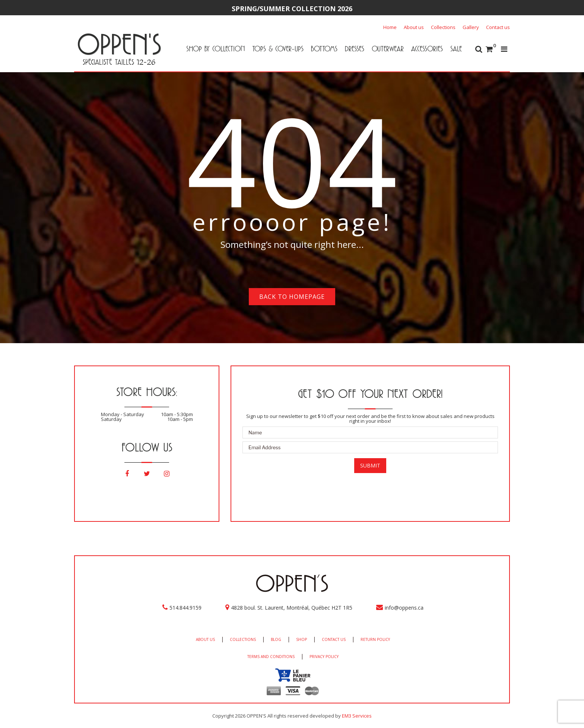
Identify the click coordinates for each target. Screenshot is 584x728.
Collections (443, 27)
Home (390, 27)
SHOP (301, 639)
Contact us (498, 27)
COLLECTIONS (243, 639)
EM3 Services (357, 716)
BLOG (276, 639)
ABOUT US (205, 639)
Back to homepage (292, 297)
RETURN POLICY (375, 639)
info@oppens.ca (404, 608)
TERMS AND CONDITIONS (271, 657)
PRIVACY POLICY (324, 657)
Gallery (471, 27)
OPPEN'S (119, 44)
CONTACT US (334, 639)
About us (414, 27)
